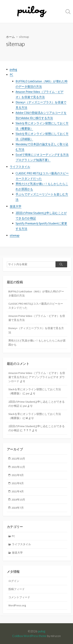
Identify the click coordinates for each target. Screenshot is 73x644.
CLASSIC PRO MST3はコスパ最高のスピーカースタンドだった (36, 306)
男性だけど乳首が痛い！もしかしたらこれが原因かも (37, 343)
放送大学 (16, 206)
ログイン (14, 581)
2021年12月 (18, 467)
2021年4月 (18, 491)
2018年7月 (18, 508)
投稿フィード (17, 589)
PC (11, 75)
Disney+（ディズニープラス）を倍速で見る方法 (36, 330)
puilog (13, 69)
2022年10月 (18, 459)
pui (28, 393)
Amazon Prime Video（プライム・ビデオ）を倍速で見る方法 (37, 318)
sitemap (15, 235)
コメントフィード (19, 597)
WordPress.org (17, 605)
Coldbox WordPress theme (29, 636)
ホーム (10, 37)
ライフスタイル (20, 167)
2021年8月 (18, 483)
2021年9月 (18, 475)
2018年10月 (18, 500)
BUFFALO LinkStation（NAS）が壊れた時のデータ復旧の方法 (36, 293)
